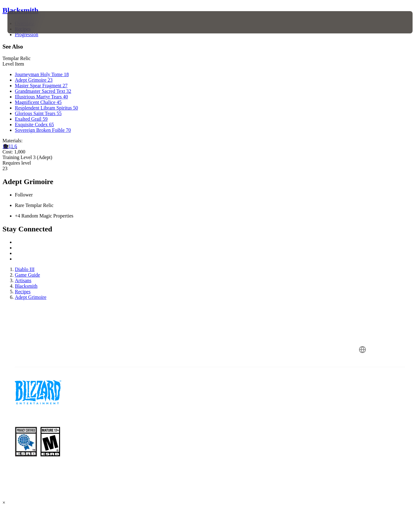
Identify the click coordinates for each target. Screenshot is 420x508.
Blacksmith (20, 10)
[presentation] (27, 22)
